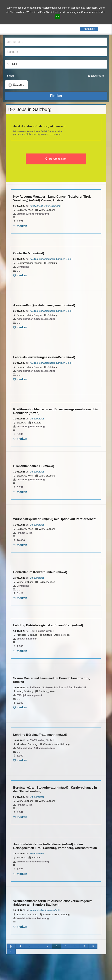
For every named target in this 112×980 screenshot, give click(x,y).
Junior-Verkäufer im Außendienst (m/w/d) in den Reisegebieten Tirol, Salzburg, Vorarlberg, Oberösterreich (55, 846)
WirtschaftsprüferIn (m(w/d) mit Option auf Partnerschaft (54, 519)
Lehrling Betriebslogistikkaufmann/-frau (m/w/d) (48, 625)
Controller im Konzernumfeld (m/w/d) (40, 572)
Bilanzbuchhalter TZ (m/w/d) (34, 466)
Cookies (28, 8)
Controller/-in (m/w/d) (29, 253)
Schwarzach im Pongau (29, 263)
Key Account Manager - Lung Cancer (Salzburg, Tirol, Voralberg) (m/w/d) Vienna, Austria (52, 198)
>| (11, 951)
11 (84, 946)
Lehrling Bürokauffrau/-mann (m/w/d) (40, 735)
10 (75, 946)
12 (93, 946)
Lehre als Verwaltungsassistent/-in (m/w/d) (44, 357)
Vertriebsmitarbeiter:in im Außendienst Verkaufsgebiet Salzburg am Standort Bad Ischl (53, 903)
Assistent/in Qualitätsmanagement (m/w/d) (44, 305)
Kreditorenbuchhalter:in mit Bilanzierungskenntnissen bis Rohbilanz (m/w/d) (56, 411)
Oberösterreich (62, 635)
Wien (30, 210)
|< (11, 946)
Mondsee (22, 635)
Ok (58, 16)
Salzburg (21, 210)
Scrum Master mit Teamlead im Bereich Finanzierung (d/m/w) (52, 680)
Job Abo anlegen (56, 159)
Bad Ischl (22, 914)
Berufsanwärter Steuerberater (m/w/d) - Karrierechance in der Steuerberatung (55, 789)
